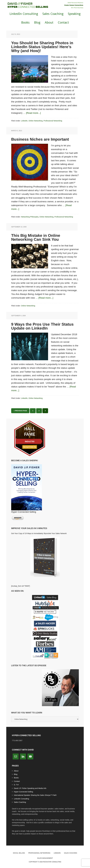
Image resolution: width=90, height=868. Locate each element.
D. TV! (16, 785)
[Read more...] (33, 113)
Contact (17, 781)
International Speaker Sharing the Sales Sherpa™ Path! (35, 795)
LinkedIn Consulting (21, 799)
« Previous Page (20, 411)
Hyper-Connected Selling (23, 792)
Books (16, 778)
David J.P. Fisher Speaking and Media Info (30, 788)
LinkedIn (24, 121)
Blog (16, 774)
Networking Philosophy (30, 217)
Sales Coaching (20, 802)
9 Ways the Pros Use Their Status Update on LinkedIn (42, 326)
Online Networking (36, 121)
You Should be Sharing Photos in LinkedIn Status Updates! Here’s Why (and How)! (42, 47)
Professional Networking (53, 121)
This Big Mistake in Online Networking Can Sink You (36, 237)
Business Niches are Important (40, 139)
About (16, 771)
